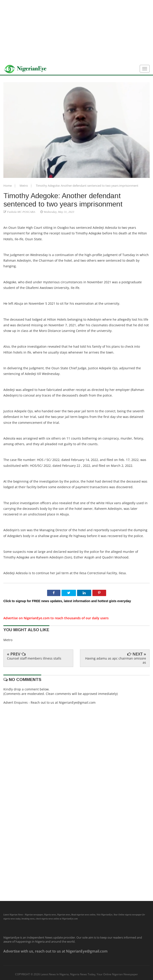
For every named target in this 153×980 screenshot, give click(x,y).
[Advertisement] (76, 32)
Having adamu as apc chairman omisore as (116, 660)
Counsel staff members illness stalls (34, 658)
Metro (24, 186)
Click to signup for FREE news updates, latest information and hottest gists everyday (67, 601)
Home (8, 186)
